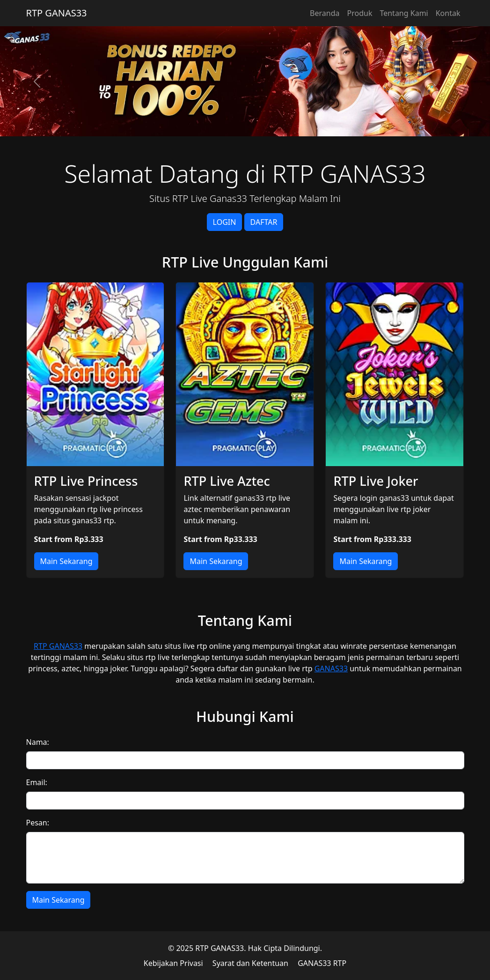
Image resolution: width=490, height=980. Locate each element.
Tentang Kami (404, 13)
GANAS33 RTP (322, 963)
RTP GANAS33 (57, 13)
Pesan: (38, 823)
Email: (37, 782)
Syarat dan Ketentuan (250, 963)
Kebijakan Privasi (173, 963)
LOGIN (225, 222)
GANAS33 (331, 668)
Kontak (448, 13)
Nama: (38, 742)
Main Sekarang (66, 561)
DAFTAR (264, 222)
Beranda (325, 13)
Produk (360, 13)
